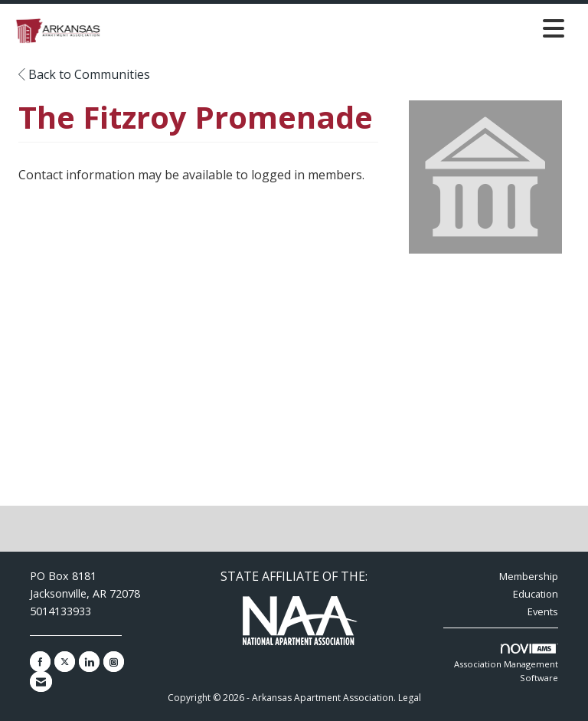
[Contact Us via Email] (41, 682)
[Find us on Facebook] (40, 662)
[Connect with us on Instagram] (114, 662)
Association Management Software (506, 664)
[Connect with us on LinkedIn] (89, 662)
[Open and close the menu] (338, 28)
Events (543, 611)
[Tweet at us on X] (65, 662)
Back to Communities (84, 74)
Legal (410, 698)
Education (536, 594)
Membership (529, 576)
